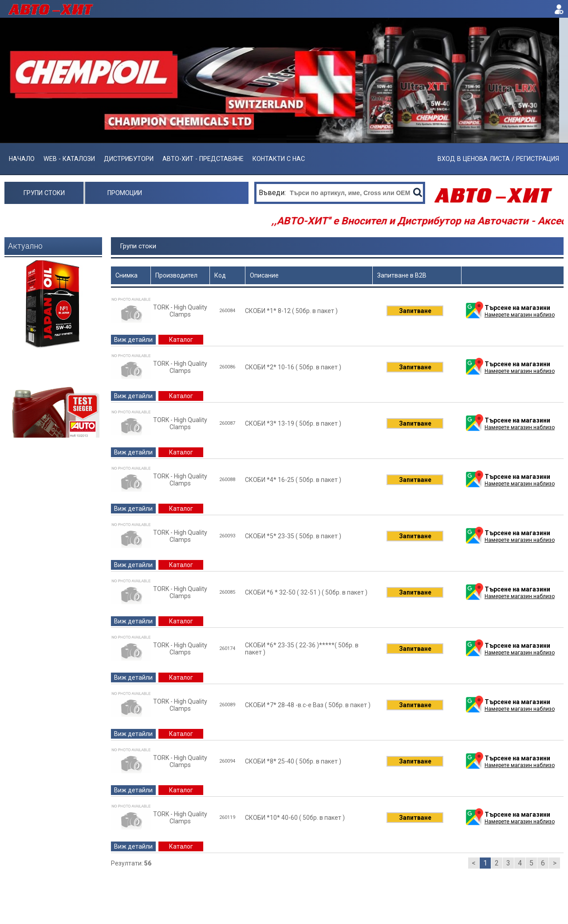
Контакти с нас (279, 159)
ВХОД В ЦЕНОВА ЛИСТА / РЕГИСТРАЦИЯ (498, 159)
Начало (22, 159)
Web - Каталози (69, 159)
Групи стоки (44, 193)
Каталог (181, 340)
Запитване (415, 311)
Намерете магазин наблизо (520, 315)
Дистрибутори (129, 159)
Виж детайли (133, 340)
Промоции (125, 193)
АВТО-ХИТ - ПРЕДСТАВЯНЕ (203, 159)
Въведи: (273, 193)
